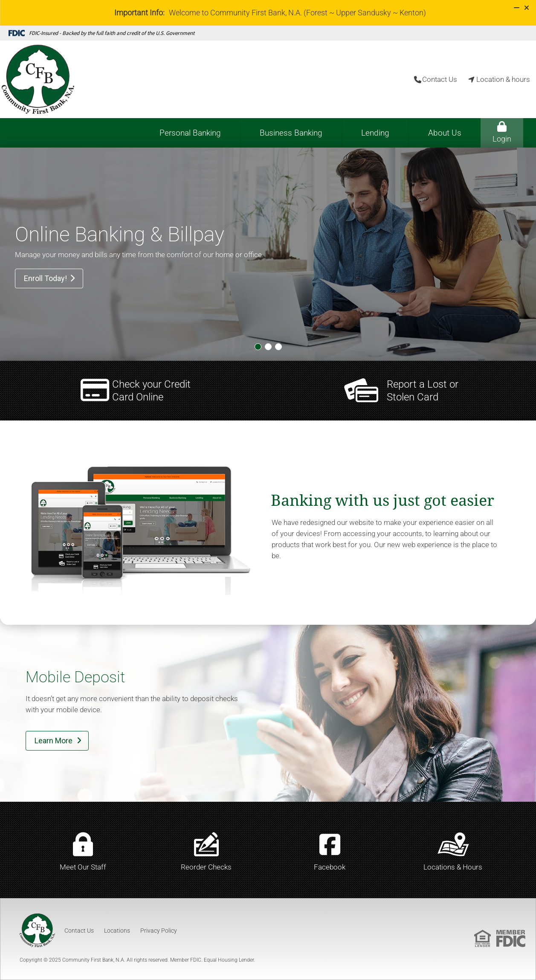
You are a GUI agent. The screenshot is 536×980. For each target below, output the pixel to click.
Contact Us (79, 931)
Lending (375, 133)
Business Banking (291, 133)
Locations (117, 931)
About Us (445, 133)
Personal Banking (190, 133)
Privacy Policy (159, 931)
